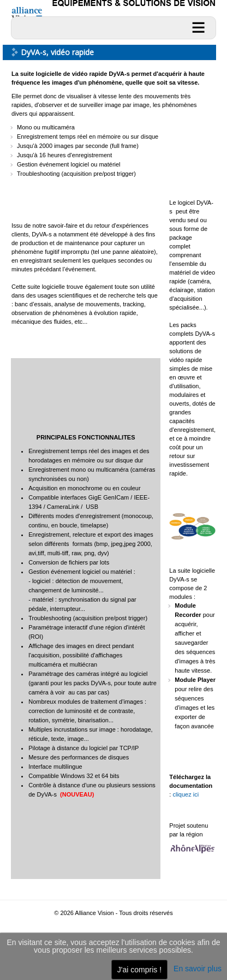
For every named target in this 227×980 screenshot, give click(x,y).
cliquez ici (186, 794)
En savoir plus (198, 969)
